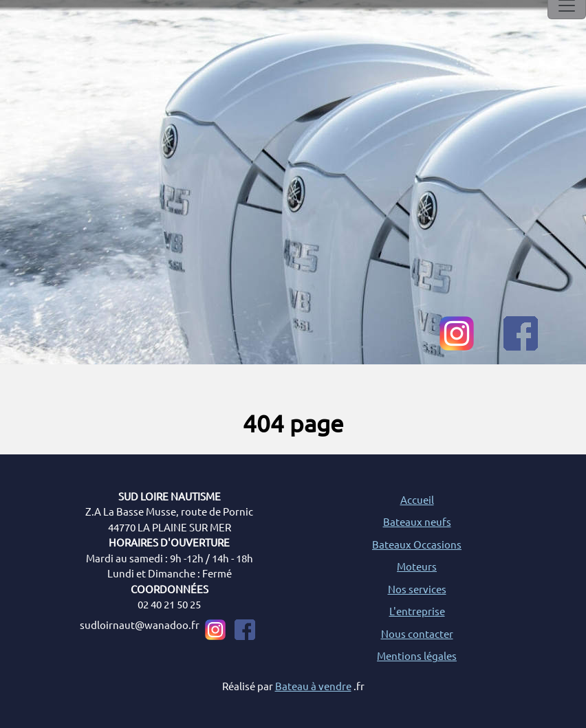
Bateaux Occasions (417, 544)
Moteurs (417, 566)
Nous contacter (417, 633)
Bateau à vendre (313, 686)
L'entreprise (417, 611)
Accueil (417, 499)
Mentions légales (417, 655)
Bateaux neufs (417, 521)
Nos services (417, 589)
